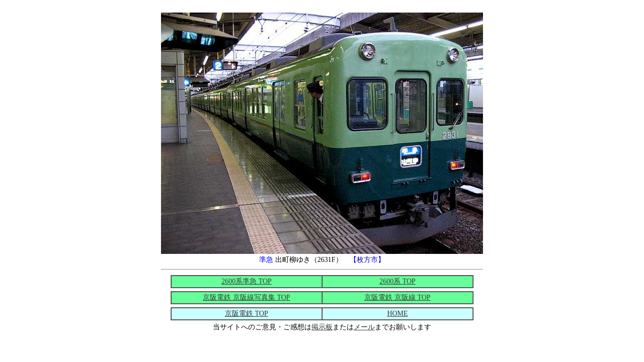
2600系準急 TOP (247, 281)
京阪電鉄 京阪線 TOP (397, 297)
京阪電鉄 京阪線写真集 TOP (246, 297)
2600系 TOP (397, 281)
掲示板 (322, 327)
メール (364, 327)
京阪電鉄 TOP (247, 313)
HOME (397, 313)
